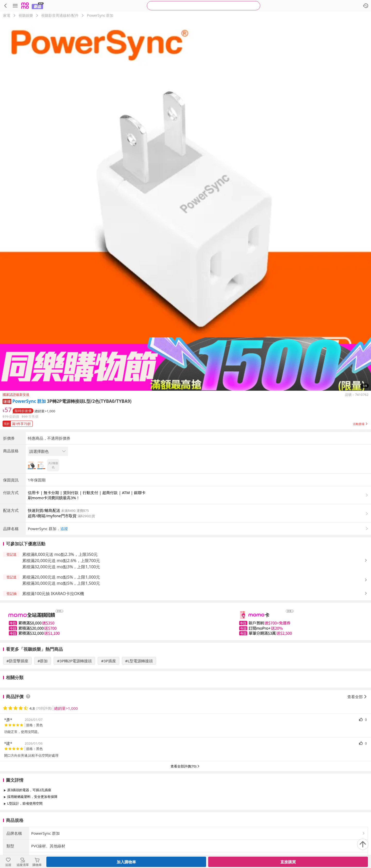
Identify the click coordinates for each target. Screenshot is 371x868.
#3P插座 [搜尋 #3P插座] (108, 661)
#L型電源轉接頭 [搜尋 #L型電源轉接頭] (139, 661)
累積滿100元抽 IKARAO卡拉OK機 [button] (53, 594)
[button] (7, 401)
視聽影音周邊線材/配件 (60, 15)
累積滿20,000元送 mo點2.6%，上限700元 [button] (61, 561)
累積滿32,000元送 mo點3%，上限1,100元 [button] (61, 567)
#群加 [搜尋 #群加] (43, 661)
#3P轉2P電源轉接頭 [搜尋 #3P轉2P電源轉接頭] (74, 661)
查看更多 (185, 815)
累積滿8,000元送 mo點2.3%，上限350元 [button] (60, 554)
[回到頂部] (363, 844)
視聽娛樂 (26, 15)
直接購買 (288, 862)
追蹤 (64, 529)
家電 (7, 15)
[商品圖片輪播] (185, 205)
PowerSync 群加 (100, 15)
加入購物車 (126, 862)
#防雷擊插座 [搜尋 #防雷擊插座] (17, 661)
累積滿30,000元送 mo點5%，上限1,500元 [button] (61, 583)
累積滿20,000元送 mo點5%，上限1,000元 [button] (61, 577)
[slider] (185, 621)
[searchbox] (204, 6)
